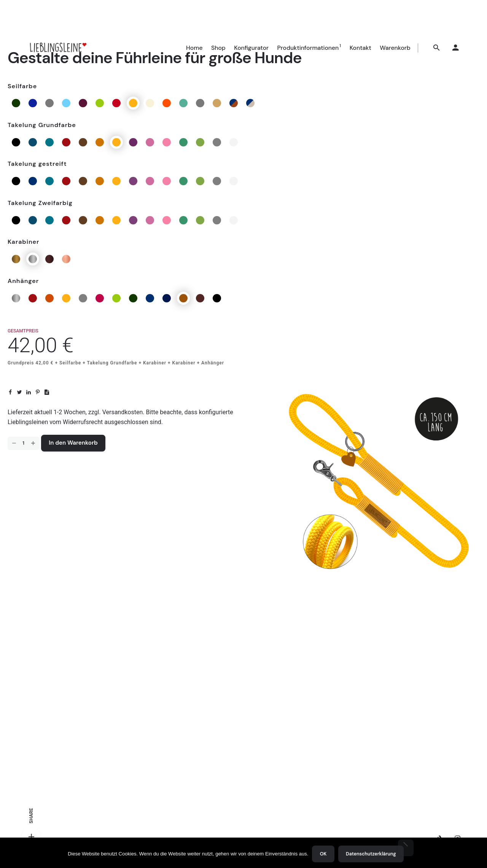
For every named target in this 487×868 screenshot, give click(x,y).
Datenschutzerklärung (371, 854)
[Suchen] (437, 48)
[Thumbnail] (58, 48)
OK (323, 854)
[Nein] (406, 848)
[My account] (456, 48)
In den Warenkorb (73, 443)
